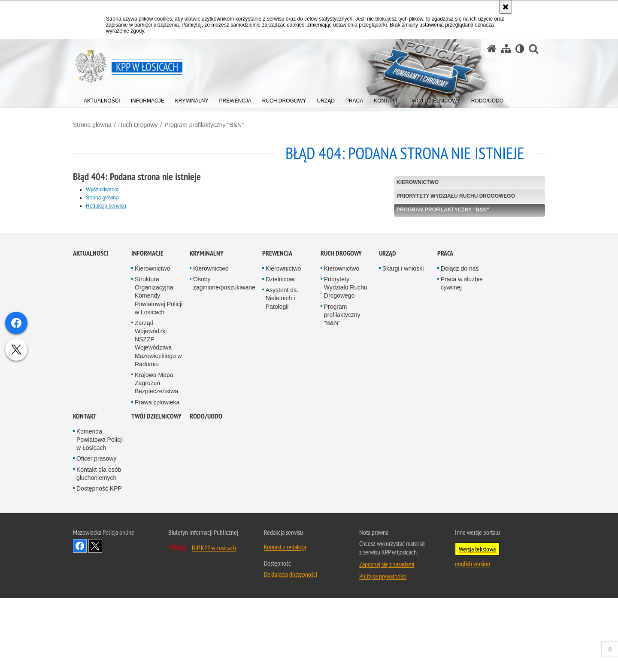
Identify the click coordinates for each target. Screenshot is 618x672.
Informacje (147, 453)
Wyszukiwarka (102, 190)
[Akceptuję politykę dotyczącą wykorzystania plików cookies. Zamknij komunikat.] (506, 7)
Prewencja (277, 453)
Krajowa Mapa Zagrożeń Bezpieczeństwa (156, 582)
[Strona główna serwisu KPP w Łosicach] (492, 49)
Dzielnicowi (281, 479)
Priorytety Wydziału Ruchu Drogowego (456, 196)
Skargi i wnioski (403, 468)
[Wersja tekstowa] (520, 49)
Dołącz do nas (460, 468)
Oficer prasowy (96, 658)
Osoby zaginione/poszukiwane (224, 483)
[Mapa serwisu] (506, 49)
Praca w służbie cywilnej (462, 483)
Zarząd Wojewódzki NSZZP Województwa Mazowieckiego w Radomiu (158, 543)
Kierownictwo (418, 182)
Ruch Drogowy (138, 125)
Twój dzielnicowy (156, 616)
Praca (445, 453)
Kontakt (85, 616)
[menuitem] (102, 99)
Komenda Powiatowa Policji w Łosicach (100, 639)
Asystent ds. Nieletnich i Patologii (282, 497)
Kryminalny (207, 453)
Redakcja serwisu (106, 206)
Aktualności (91, 453)
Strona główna (92, 125)
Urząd (388, 453)
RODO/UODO (206, 616)
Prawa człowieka (157, 601)
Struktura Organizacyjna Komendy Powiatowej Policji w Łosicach (159, 495)
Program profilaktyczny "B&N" (204, 125)
